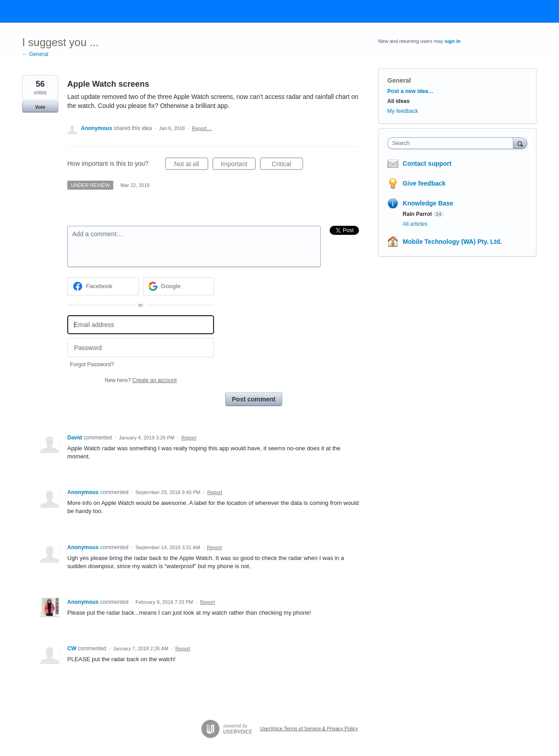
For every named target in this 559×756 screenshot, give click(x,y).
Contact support (427, 163)
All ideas (398, 101)
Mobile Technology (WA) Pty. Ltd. (452, 242)
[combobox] (453, 143)
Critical (287, 165)
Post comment (254, 399)
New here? (141, 380)
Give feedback (424, 183)
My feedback (403, 111)
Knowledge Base (428, 203)
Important (238, 165)
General (399, 80)
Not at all (191, 165)
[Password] (141, 348)
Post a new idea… (410, 91)
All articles (415, 224)
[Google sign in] (179, 286)
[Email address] (141, 325)
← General (35, 54)
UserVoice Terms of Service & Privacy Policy (309, 728)
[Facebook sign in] (103, 286)
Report (189, 438)
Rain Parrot (417, 214)
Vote (40, 107)
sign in (453, 41)
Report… (202, 128)
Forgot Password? (92, 364)
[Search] (520, 143)
